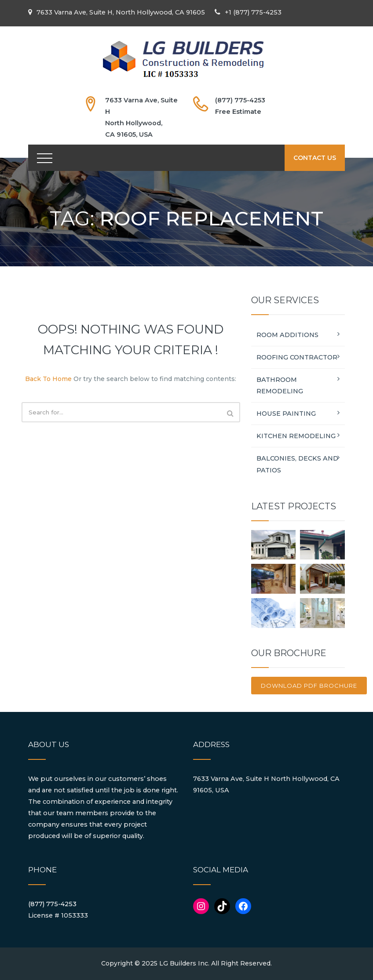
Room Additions (287, 335)
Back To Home (48, 379)
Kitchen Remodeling (296, 436)
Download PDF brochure (309, 686)
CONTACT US (315, 158)
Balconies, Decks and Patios (297, 464)
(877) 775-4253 (52, 904)
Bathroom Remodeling (280, 385)
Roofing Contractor (297, 357)
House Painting (286, 414)
